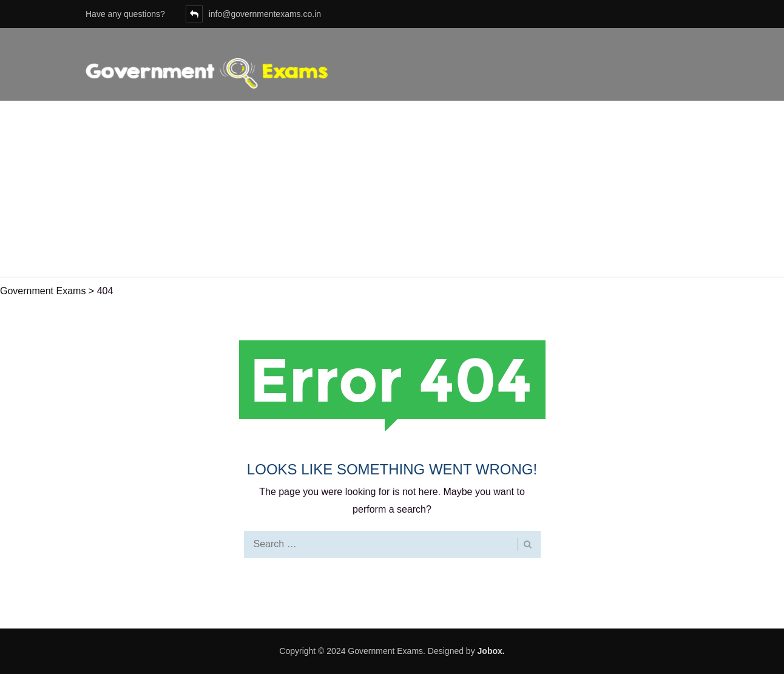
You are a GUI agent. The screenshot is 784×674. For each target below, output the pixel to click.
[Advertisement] (392, 192)
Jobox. (491, 651)
